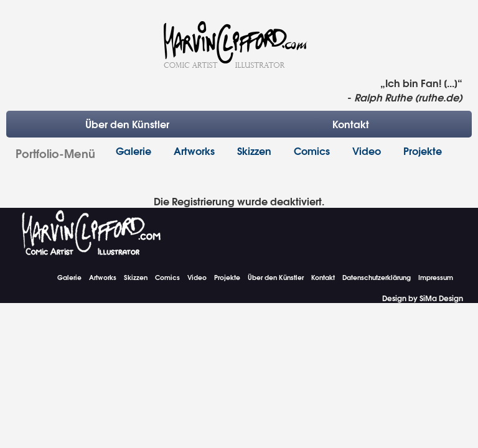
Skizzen (254, 150)
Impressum (436, 277)
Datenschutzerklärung (377, 277)
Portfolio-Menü (55, 153)
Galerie (134, 150)
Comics (312, 150)
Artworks (194, 150)
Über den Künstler (127, 124)
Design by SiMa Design (423, 298)
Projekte (423, 150)
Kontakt (351, 124)
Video (367, 150)
